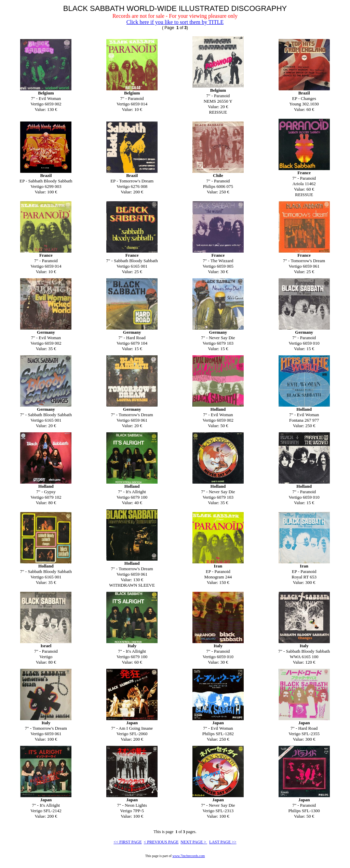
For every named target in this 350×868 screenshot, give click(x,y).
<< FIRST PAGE (127, 842)
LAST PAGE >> (223, 842)
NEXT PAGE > (194, 842)
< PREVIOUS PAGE (161, 842)
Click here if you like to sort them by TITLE (175, 22)
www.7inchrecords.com (189, 856)
